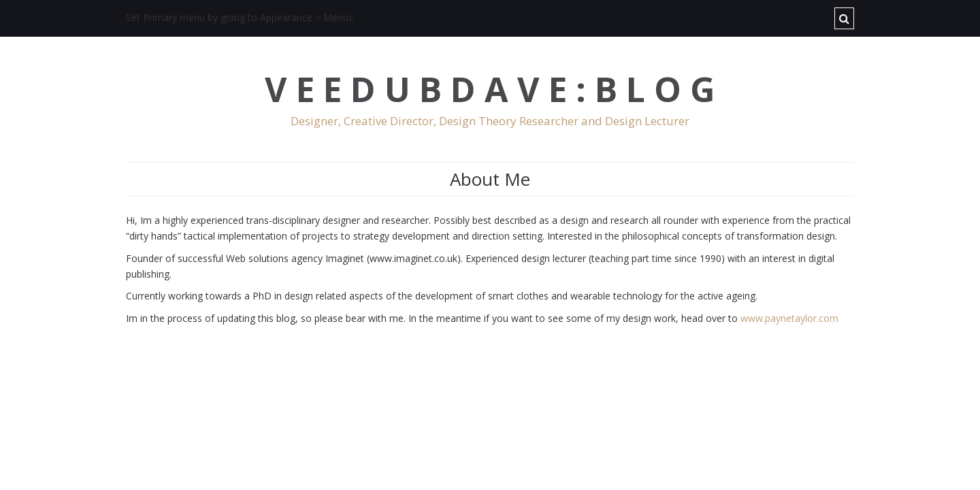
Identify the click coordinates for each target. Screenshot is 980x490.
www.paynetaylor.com (789, 318)
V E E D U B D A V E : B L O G (490, 89)
